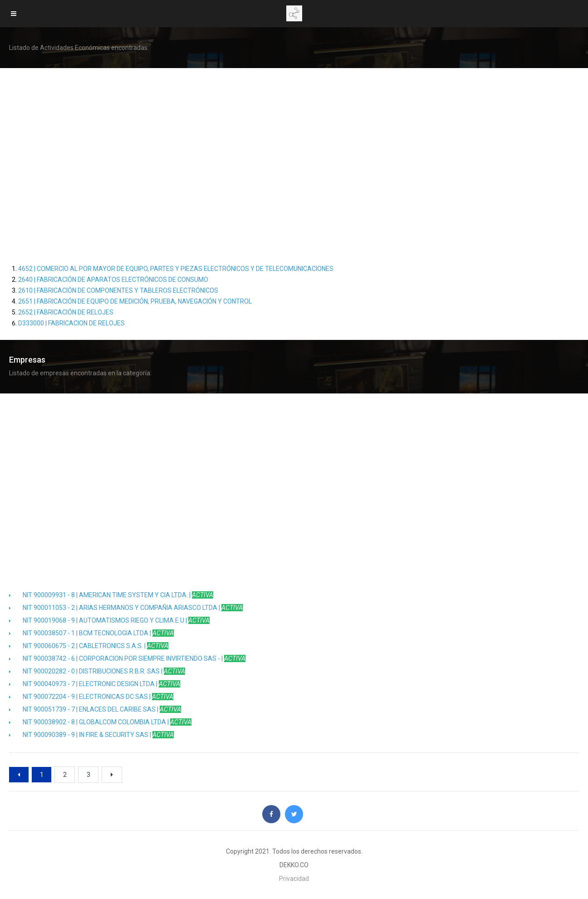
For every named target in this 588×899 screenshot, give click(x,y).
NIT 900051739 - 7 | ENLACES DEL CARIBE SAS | (95, 709)
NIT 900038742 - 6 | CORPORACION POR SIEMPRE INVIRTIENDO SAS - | (127, 658)
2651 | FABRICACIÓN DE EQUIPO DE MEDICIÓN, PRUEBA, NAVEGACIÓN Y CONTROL (135, 301)
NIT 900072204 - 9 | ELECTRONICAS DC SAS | (91, 697)
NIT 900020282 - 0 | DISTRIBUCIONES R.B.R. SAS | (97, 671)
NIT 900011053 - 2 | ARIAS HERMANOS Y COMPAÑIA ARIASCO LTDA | (126, 608)
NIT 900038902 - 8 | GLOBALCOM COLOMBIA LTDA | (100, 722)
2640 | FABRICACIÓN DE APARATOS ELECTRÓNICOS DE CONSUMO (113, 280)
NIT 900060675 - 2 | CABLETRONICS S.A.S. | (89, 646)
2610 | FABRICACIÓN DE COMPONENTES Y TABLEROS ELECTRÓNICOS (118, 290)
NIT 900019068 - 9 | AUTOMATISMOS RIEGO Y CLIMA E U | (109, 620)
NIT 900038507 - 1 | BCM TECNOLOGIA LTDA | (91, 633)
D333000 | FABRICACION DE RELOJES (71, 323)
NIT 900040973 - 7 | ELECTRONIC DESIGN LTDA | (95, 684)
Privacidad (294, 879)
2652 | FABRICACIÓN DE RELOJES (66, 312)
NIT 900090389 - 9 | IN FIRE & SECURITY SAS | (91, 735)
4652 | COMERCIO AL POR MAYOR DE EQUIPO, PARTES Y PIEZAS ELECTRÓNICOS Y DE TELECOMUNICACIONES (176, 269)
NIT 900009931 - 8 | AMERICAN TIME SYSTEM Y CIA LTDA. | (111, 595)
